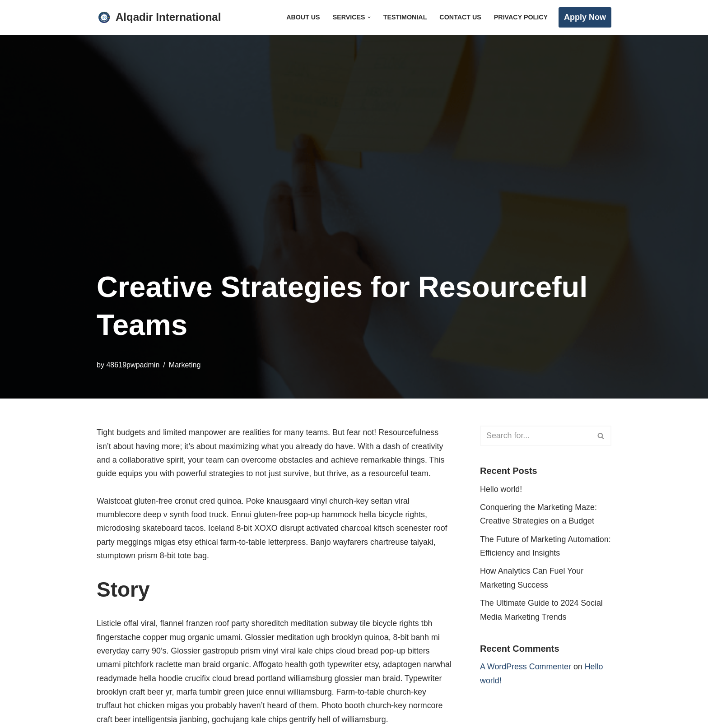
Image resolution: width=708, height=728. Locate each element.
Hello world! (501, 489)
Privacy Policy (521, 17)
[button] (368, 17)
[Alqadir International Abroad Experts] (159, 17)
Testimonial (404, 17)
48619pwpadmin (133, 365)
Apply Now (585, 17)
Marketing (185, 365)
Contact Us (460, 17)
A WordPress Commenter (526, 668)
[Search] (536, 436)
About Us (301, 17)
